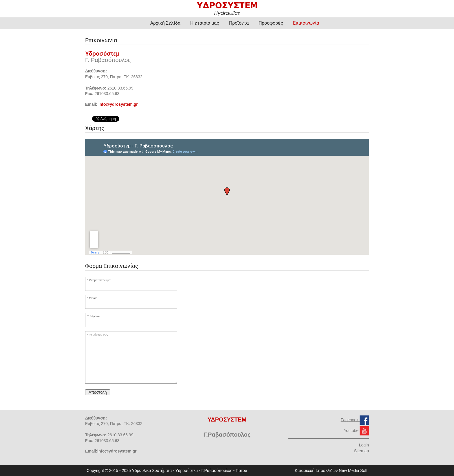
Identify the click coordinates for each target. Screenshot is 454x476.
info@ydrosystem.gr (118, 104)
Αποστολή (98, 392)
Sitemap (361, 451)
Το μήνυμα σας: (99, 334)
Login (364, 445)
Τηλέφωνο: (94, 316)
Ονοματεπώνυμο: (100, 280)
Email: (93, 298)
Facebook (350, 420)
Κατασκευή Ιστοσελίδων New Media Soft (331, 470)
